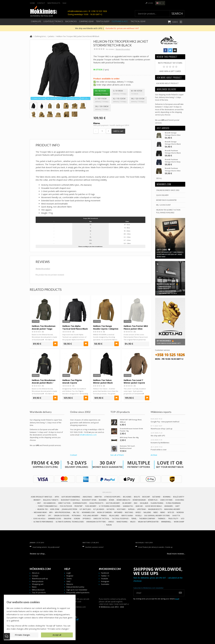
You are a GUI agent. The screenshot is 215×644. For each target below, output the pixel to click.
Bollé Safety (179, 497)
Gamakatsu (128, 506)
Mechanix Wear (40, 512)
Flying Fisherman (173, 503)
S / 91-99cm (120, 92)
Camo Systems (166, 500)
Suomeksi (105, 584)
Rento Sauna (127, 516)
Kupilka (131, 509)
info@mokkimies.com (88, 435)
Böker (112, 500)
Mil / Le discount (163, 205)
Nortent (41, 516)
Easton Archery (113, 503)
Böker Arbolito (123, 500)
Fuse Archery (91, 506)
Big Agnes (127, 497)
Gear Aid (139, 506)
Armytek (98, 497)
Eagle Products (96, 503)
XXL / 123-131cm (138, 100)
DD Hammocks (50, 503)
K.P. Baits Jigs (85, 509)
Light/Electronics (53, 21)
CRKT (39, 503)
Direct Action (64, 503)
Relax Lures (114, 516)
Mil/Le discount (38, 590)
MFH (51, 512)
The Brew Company (147, 519)
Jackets (51, 36)
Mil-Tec (76, 512)
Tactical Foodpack (120, 519)
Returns (70, 584)
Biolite (137, 497)
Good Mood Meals (153, 506)
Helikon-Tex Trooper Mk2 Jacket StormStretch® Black (78, 36)
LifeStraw (141, 509)
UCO (183, 519)
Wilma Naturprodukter (148, 522)
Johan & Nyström (69, 509)
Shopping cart (38, 584)
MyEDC (138, 512)
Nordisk (180, 512)
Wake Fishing (122, 522)
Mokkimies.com (88, 512)
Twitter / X (105, 576)
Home (32, 3)
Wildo (133, 522)
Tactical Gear (138, 21)
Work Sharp (179, 522)
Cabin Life (36, 21)
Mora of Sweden (104, 512)
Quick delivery (162, 195)
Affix (57, 497)
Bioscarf (146, 497)
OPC (50, 516)
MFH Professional (63, 512)
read (177, 599)
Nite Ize (171, 512)
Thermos (162, 519)
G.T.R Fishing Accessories (110, 506)
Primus (104, 516)
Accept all (57, 635)
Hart (177, 506)
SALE (64, 3)
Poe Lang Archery (91, 516)
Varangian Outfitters (96, 522)
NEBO (156, 512)
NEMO (163, 512)
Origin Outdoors (62, 516)
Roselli (139, 516)
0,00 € (177, 22)
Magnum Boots (155, 509)
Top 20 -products (39, 593)
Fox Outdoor (66, 506)
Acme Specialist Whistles (41, 497)
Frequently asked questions (78, 593)
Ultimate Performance (43, 522)
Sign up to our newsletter (77, 590)
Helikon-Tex (42, 509)
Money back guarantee (166, 200)
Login (150, 3)
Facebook (105, 573)
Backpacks (71, 21)
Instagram (105, 581)
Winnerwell (166, 522)
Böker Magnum (139, 500)
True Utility (173, 519)
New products (54, 3)
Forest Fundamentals (48, 506)
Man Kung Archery (172, 509)
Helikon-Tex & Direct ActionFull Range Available (168, 211)
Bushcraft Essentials (70, 500)
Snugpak (68, 519)
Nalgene (147, 512)
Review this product (123, 49)
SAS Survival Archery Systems (157, 516)
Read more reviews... (176, 554)
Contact (41, 3)
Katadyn (111, 509)
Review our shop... (38, 554)
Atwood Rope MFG (112, 497)
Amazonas (87, 497)
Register (70, 576)
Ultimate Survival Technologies (70, 522)
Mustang (129, 512)
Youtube (105, 579)
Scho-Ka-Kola (39, 519)
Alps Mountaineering (71, 497)
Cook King (180, 500)
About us (36, 573)
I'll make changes (22, 635)
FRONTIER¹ (79, 506)
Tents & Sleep (103, 21)
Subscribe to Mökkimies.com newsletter (148, 588)
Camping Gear (86, 21)
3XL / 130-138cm (102, 108)
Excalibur (144, 503)
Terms (69, 579)
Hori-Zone (55, 509)
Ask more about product (167, 83)
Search (177, 13)
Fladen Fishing (157, 503)
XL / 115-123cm (120, 100)
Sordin (77, 519)
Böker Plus (153, 500)
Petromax (76, 516)
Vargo (111, 522)
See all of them (117, 455)
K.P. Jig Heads (99, 509)
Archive (154, 455)
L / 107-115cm (102, 100)
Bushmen (103, 500)
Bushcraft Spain (89, 500)
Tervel (134, 519)
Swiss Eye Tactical (101, 519)
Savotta (176, 516)
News (34, 587)
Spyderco (87, 519)
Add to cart (118, 131)
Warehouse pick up (40, 579)
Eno (136, 503)
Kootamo (121, 509)
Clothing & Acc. (120, 21)
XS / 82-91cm (102, 92)
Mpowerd (118, 512)
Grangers (169, 506)
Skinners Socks (55, 519)
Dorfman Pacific (80, 503)
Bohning (167, 497)
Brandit (37, 500)
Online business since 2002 (168, 190)
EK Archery (127, 503)
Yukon (109, 525)
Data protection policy (75, 587)
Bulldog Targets (51, 500)
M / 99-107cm (137, 92)
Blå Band (156, 497)
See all (159, 178)
